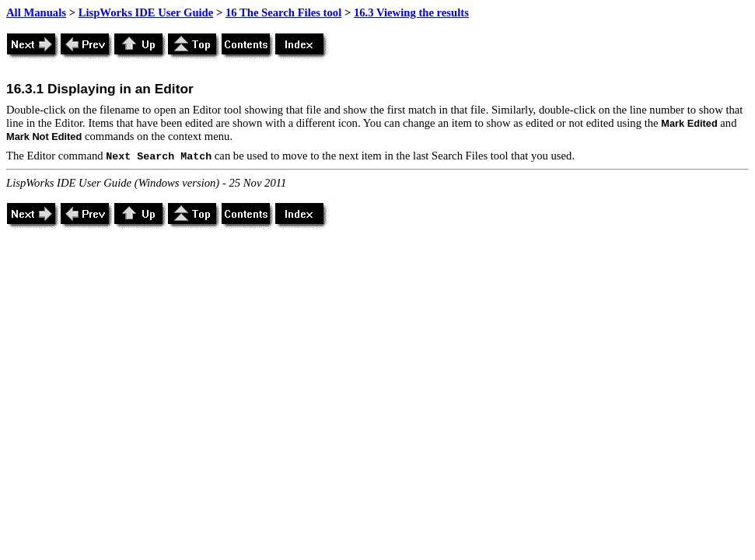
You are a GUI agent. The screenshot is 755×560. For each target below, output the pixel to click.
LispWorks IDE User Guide (146, 12)
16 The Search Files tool (283, 12)
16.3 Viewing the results (411, 12)
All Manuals (36, 12)
